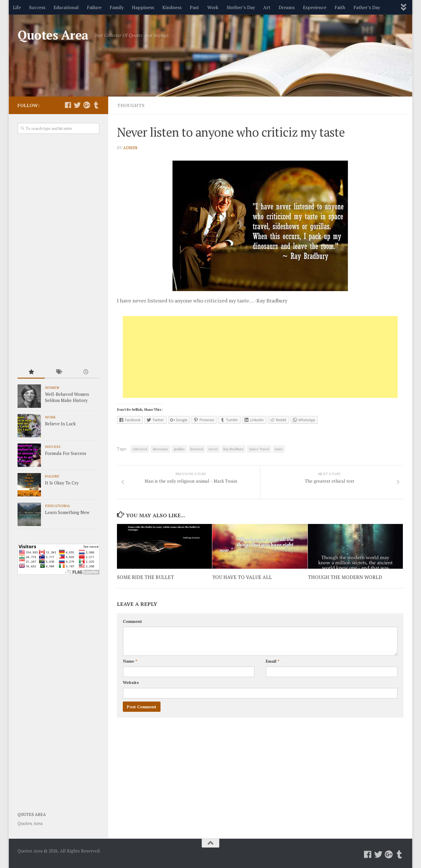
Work (213, 7)
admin (130, 148)
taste (279, 449)
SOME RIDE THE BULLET (145, 577)
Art (267, 7)
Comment (132, 621)
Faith (340, 7)
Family (117, 7)
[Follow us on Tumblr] (96, 105)
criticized (140, 449)
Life (17, 7)
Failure (94, 7)
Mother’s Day (241, 7)
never (213, 449)
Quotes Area (53, 35)
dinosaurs (160, 449)
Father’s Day (367, 7)
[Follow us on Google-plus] (87, 105)
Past (194, 7)
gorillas (179, 449)
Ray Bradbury (233, 449)
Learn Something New (67, 512)
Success (37, 7)
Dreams (287, 7)
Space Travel (259, 449)
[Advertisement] (260, 357)
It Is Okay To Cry (62, 483)
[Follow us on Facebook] (68, 105)
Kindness (172, 7)
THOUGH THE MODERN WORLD (345, 577)
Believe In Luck (60, 424)
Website (131, 682)
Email (272, 661)
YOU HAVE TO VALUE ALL (242, 577)
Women (52, 387)
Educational (66, 7)
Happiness (143, 7)
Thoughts (131, 105)
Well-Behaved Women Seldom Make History (67, 397)
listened (197, 449)
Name (130, 661)
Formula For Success (66, 453)
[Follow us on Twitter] (77, 105)
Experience (315, 7)
